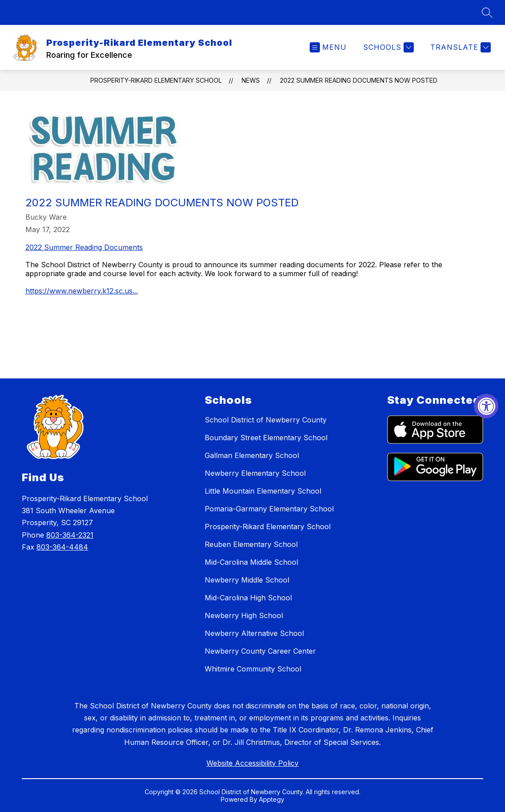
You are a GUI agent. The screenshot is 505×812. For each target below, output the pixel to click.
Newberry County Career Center (260, 651)
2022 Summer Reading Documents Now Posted (359, 80)
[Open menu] (328, 47)
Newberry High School (244, 615)
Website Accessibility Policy (252, 763)
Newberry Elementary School (255, 473)
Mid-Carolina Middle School (251, 562)
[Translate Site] (459, 47)
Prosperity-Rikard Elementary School (156, 80)
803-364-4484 (62, 547)
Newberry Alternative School (254, 633)
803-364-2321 (70, 535)
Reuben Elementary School (251, 544)
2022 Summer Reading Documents (84, 247)
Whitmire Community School (253, 669)
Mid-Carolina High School (248, 598)
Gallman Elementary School (252, 455)
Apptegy (272, 799)
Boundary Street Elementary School (266, 438)
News (251, 80)
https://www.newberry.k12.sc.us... (82, 291)
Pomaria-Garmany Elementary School (269, 509)
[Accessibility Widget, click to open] (486, 406)
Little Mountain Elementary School (263, 491)
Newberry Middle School (247, 580)
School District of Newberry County (266, 420)
